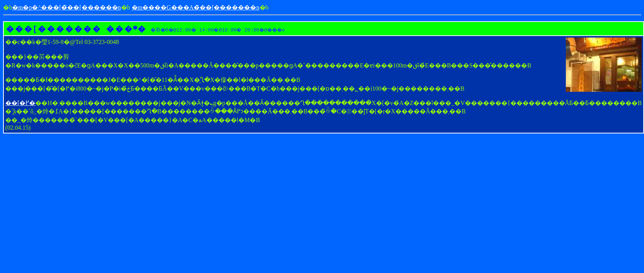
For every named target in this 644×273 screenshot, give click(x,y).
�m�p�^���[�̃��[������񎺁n (67, 7)
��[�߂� (20, 103)
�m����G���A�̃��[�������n (196, 7)
